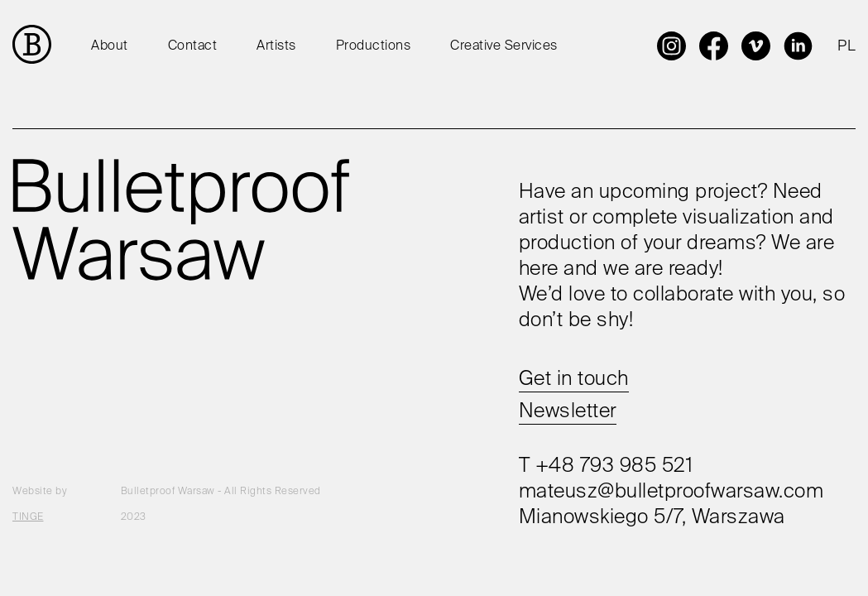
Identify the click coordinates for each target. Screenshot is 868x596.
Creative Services (504, 46)
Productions (374, 46)
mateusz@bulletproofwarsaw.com (671, 492)
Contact (193, 46)
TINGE (28, 517)
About (110, 46)
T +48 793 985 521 (606, 466)
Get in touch (574, 379)
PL (846, 46)
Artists (276, 46)
